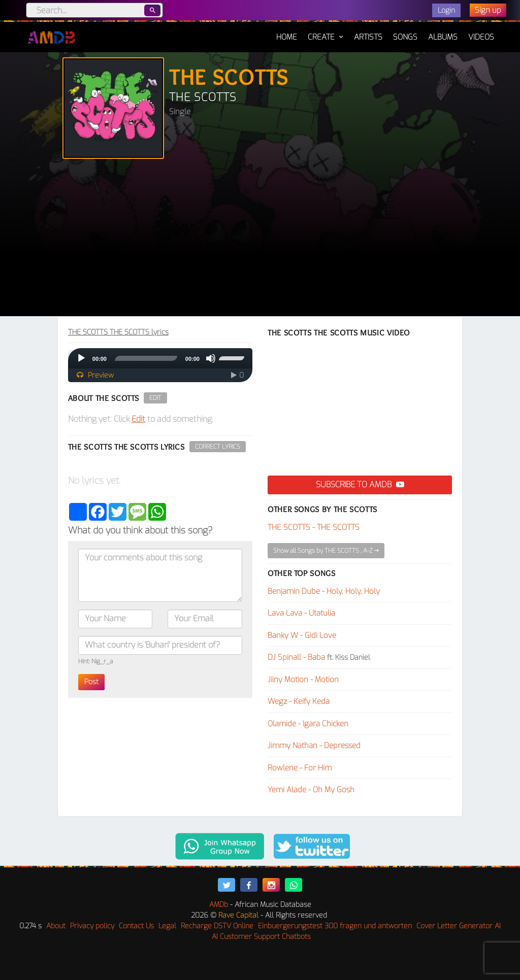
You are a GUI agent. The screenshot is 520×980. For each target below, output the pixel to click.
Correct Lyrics (218, 447)
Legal (167, 926)
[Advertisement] (260, 240)
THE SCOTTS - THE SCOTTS (314, 527)
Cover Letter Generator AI (459, 926)
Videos (481, 37)
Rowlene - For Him (300, 768)
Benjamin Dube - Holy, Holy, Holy (324, 591)
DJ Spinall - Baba (296, 657)
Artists (368, 37)
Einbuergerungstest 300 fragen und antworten (335, 926)
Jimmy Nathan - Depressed (314, 746)
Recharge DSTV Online (217, 926)
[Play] (81, 358)
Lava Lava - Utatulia (301, 613)
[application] (160, 358)
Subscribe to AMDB (360, 484)
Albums (443, 37)
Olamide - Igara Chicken (308, 724)
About (56, 926)
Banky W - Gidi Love (302, 635)
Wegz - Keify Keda (299, 701)
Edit (155, 398)
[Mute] (211, 358)
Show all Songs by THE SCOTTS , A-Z (326, 551)
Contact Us (136, 926)
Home (287, 32)
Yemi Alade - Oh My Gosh (311, 790)
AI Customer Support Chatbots (261, 937)
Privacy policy (92, 926)
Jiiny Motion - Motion (303, 680)
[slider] (146, 358)
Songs (405, 37)
